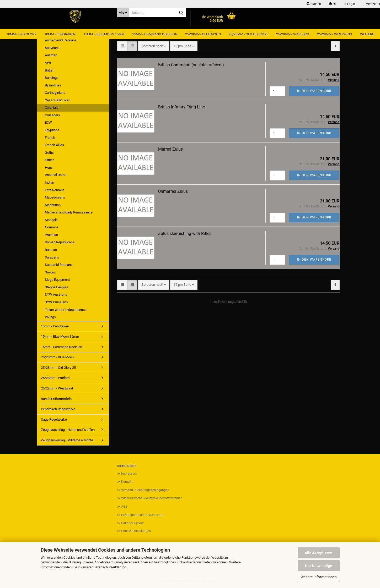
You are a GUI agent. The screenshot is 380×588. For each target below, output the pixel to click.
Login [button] (350, 4)
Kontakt (127, 482)
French (50, 138)
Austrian (51, 55)
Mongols (51, 220)
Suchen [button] (314, 4)
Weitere (367, 34)
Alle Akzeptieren (319, 553)
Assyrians (52, 48)
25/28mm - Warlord (293, 34)
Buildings (52, 78)
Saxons (50, 272)
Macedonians (55, 197)
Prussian (51, 235)
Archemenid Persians (61, 40)
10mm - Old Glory (21, 34)
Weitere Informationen (319, 577)
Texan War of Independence (66, 310)
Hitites (50, 160)
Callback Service (133, 523)
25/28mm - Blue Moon (203, 34)
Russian (51, 250)
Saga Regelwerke (54, 419)
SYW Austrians (56, 295)
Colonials (52, 108)
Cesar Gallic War (57, 100)
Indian (49, 182)
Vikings (50, 317)
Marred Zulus (170, 149)
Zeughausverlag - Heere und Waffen (68, 430)
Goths (49, 153)
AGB (124, 507)
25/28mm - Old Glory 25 (248, 34)
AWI (48, 63)
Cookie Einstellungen (136, 531)
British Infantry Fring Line (181, 107)
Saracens (52, 257)
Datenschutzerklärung (110, 567)
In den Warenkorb (314, 91)
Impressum (129, 474)
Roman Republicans (60, 242)
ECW (48, 122)
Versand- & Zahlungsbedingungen (145, 490)
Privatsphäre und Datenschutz (143, 515)
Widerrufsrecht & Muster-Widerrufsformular (151, 498)
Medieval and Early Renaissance (69, 212)
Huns (49, 167)
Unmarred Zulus (173, 191)
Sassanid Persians (59, 265)
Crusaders (52, 115)
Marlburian (53, 205)
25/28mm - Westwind (335, 34)
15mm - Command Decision (155, 34)
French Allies (54, 145)
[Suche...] (123, 13)
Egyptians (52, 130)
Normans (52, 227)
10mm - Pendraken (60, 34)
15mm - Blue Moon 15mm (104, 34)
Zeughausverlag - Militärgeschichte (67, 440)
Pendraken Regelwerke (58, 409)
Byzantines (53, 85)
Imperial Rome (56, 175)
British (50, 70)
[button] (333, 4)
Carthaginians (55, 93)
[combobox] (154, 46)
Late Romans (55, 190)
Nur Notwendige (319, 566)
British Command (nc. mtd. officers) (191, 65)
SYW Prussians (56, 302)
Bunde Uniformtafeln (56, 399)
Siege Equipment (57, 280)
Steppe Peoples (57, 287)
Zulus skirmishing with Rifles (185, 233)
